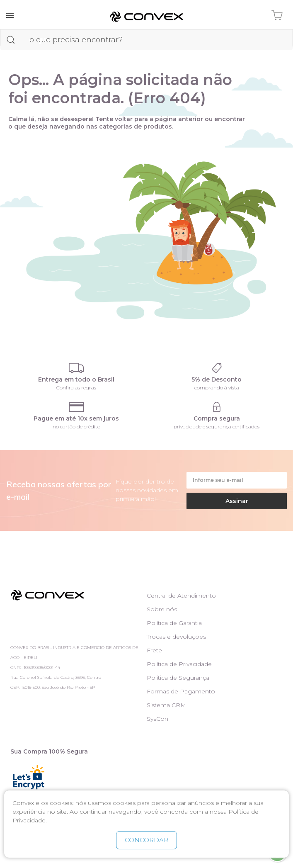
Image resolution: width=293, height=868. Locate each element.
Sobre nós (162, 609)
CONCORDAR (146, 840)
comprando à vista (217, 388)
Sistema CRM (166, 705)
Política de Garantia (174, 623)
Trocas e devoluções (176, 637)
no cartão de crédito (76, 427)
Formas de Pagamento (181, 691)
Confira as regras (76, 388)
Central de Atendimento (181, 596)
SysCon (157, 719)
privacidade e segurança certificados (217, 427)
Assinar (237, 501)
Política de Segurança (178, 678)
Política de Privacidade (179, 664)
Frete (154, 650)
